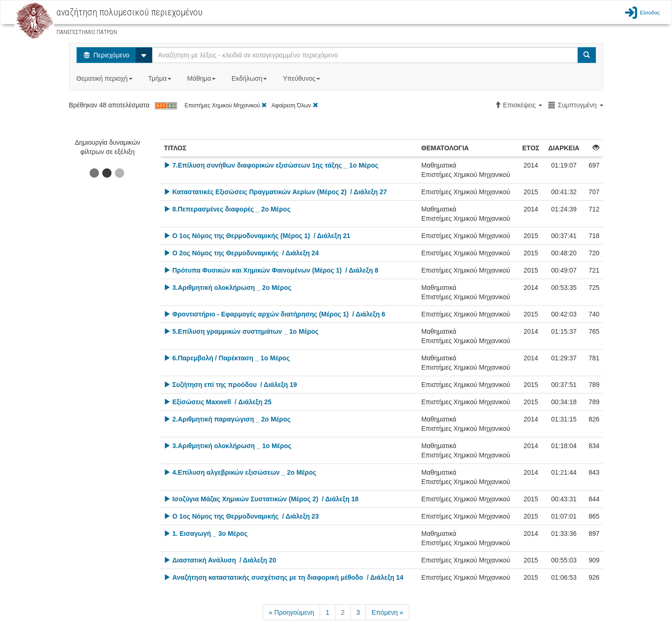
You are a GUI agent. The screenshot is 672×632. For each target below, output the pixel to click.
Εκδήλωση (250, 78)
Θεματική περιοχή (105, 78)
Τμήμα (161, 78)
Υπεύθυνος (302, 78)
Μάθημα (202, 78)
